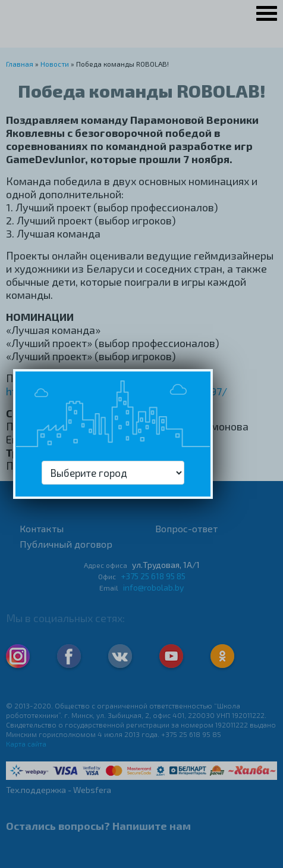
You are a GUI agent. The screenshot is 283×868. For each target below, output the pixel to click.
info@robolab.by (153, 587)
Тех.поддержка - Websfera (59, 790)
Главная (20, 64)
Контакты (42, 528)
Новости (55, 64)
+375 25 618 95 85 (153, 576)
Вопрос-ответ (186, 528)
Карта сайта (26, 744)
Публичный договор (66, 544)
